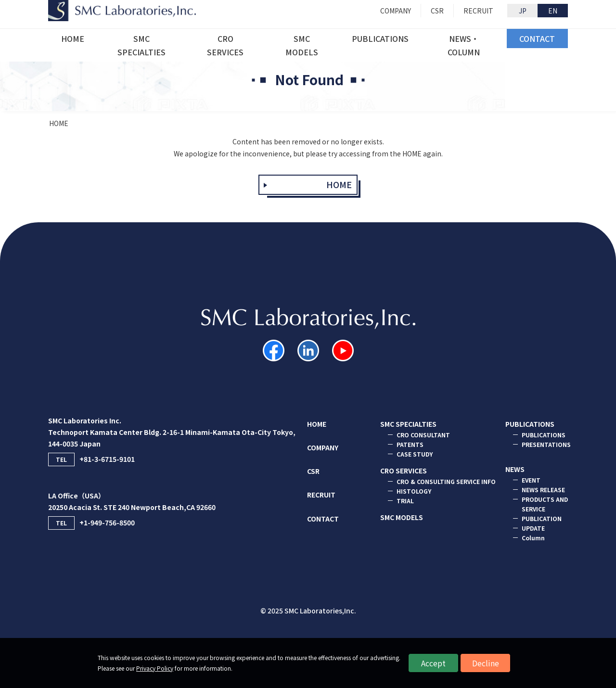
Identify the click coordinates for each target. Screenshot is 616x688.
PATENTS (410, 444)
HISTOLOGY (414, 491)
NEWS (515, 469)
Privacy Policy (155, 668)
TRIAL (405, 501)
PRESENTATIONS (546, 444)
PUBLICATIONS (530, 424)
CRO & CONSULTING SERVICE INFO (446, 481)
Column (533, 538)
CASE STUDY (415, 454)
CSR (313, 471)
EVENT (531, 480)
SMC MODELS (402, 517)
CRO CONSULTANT (423, 435)
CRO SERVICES (404, 471)
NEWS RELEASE (543, 490)
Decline (486, 663)
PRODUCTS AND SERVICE (545, 504)
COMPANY (323, 447)
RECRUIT (321, 495)
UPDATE (533, 528)
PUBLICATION (542, 518)
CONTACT (323, 519)
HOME (59, 123)
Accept (433, 663)
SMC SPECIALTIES (408, 424)
